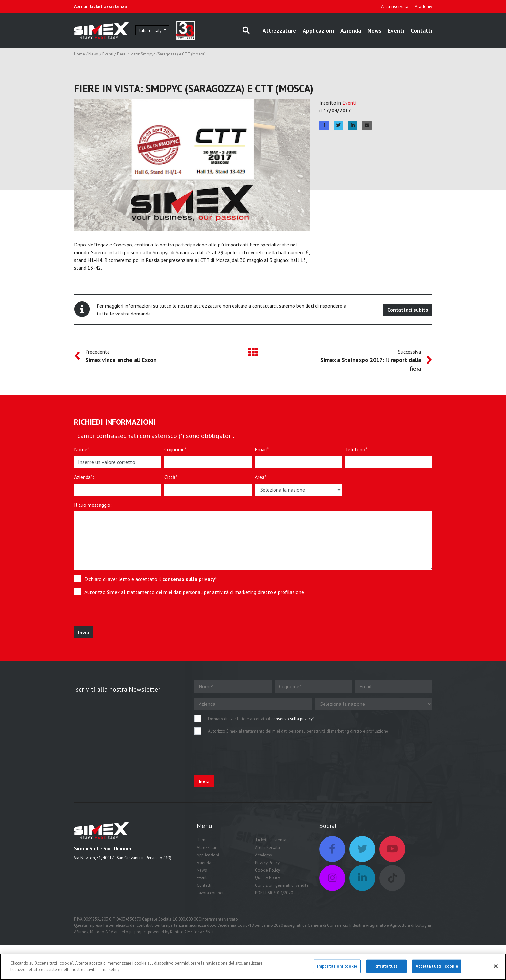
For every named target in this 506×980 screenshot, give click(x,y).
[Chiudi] (496, 968)
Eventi (396, 30)
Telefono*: (357, 449)
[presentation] (121, 614)
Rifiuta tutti (387, 969)
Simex (83, 932)
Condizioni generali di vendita (282, 885)
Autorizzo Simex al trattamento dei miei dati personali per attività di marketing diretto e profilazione (194, 592)
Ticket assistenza (271, 840)
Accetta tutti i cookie (437, 969)
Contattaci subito (408, 310)
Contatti (422, 30)
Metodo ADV (102, 932)
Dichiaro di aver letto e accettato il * (151, 579)
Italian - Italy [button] (150, 30)
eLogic (128, 932)
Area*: (261, 477)
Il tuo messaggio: (93, 505)
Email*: (263, 449)
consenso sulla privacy (189, 579)
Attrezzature (279, 30)
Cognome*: (176, 449)
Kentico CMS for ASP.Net (192, 932)
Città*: (171, 477)
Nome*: (82, 449)
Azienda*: (84, 477)
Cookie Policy (268, 870)
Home (79, 54)
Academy (423, 6)
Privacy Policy (267, 863)
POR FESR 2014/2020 (274, 893)
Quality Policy (268, 878)
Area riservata (395, 6)
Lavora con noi (210, 893)
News (374, 30)
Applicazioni (318, 30)
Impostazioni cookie (337, 969)
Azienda (351, 30)
